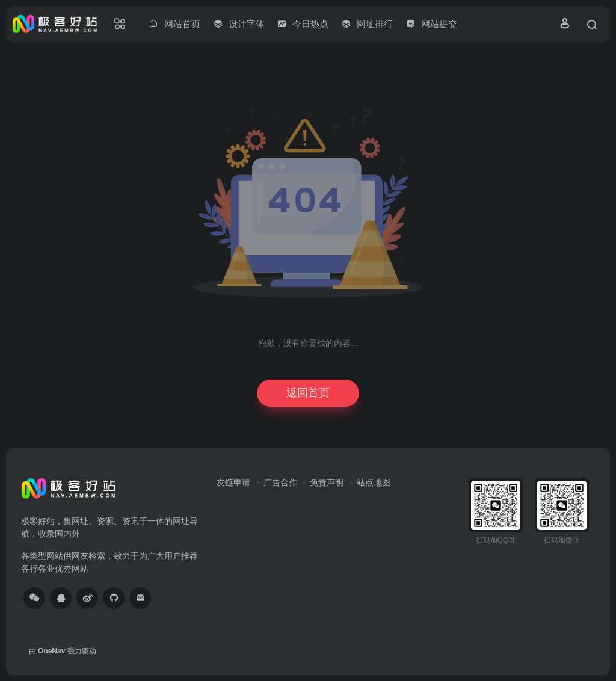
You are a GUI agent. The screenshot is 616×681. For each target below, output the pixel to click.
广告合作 (280, 482)
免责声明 (327, 482)
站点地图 (374, 482)
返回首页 (308, 393)
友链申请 (233, 482)
